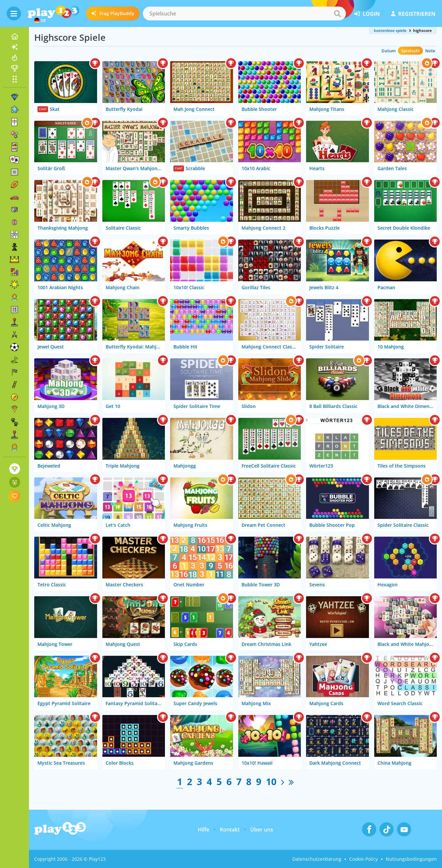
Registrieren (413, 14)
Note (430, 51)
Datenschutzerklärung (317, 859)
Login (367, 14)
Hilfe (204, 830)
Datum (389, 51)
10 (271, 781)
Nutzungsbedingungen (411, 859)
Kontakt (230, 830)
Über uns (262, 830)
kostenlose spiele (390, 30)
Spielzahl (410, 51)
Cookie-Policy (364, 859)
